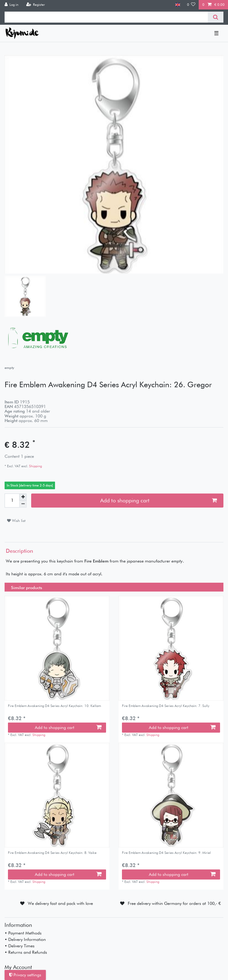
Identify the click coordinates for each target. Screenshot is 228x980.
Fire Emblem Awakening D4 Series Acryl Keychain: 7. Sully (166, 706)
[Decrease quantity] (23, 504)
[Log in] (12, 5)
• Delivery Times (20, 946)
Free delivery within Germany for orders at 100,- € (174, 903)
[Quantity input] (12, 501)
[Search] (216, 17)
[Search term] (106, 17)
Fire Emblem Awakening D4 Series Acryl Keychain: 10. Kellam (54, 706)
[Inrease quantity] (23, 497)
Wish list (16, 521)
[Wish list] (191, 5)
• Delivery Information (25, 939)
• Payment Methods (23, 933)
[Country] (178, 5)
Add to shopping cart (158, 500)
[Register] (35, 5)
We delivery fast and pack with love (60, 903)
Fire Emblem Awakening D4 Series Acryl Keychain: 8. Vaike (52, 853)
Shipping (35, 466)
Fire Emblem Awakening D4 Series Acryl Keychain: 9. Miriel (166, 853)
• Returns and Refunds (26, 952)
